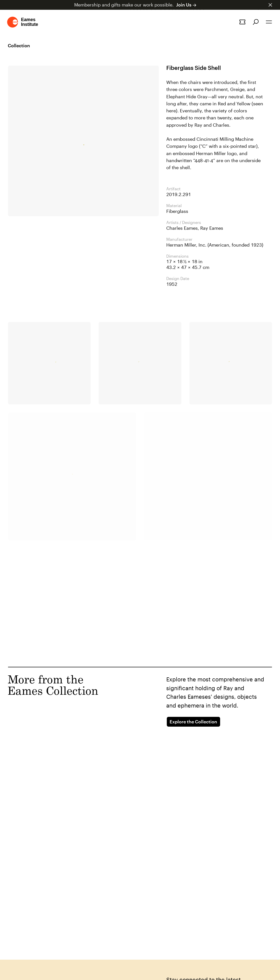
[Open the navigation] (269, 22)
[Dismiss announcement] (270, 5)
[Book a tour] (242, 22)
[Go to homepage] (23, 22)
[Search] (256, 22)
